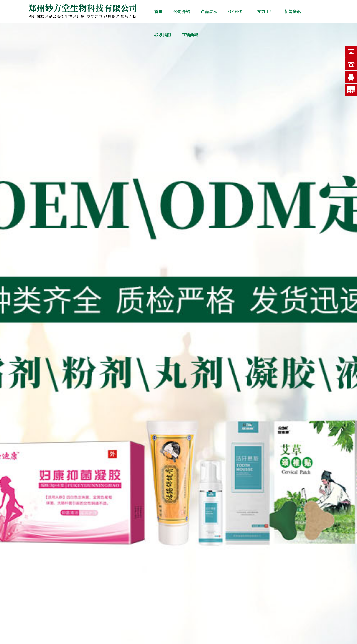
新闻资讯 (293, 12)
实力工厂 (265, 12)
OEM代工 (237, 12)
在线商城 (190, 35)
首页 (158, 12)
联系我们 (163, 35)
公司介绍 (182, 12)
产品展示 (209, 12)
